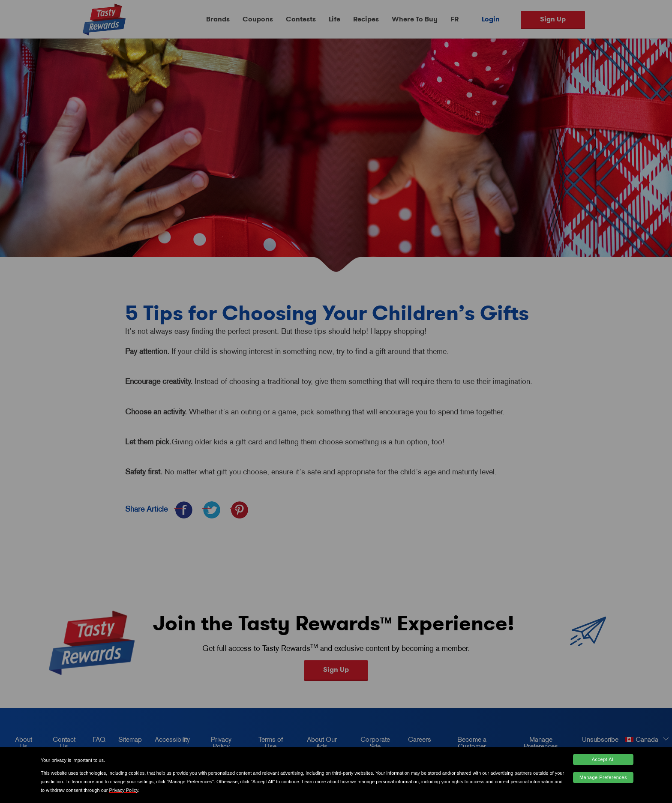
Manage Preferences (603, 777)
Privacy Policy (124, 790)
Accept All (603, 759)
